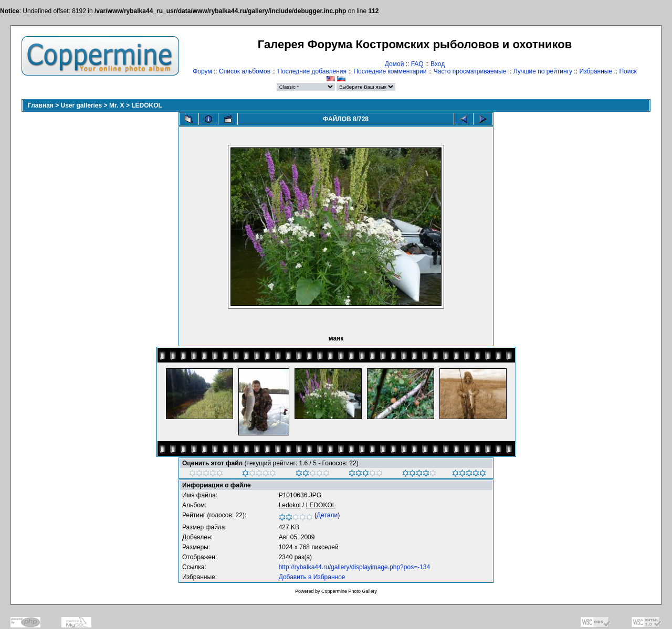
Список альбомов (245, 71)
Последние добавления (312, 71)
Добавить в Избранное (312, 577)
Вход (438, 64)
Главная (41, 105)
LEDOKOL (147, 105)
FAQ (417, 64)
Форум (202, 71)
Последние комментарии (390, 71)
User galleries (82, 105)
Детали (327, 515)
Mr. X (117, 105)
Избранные (596, 71)
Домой (395, 64)
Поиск (628, 71)
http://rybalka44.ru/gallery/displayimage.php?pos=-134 (355, 567)
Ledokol (290, 505)
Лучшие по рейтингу (543, 71)
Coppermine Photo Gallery (349, 591)
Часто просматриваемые (470, 71)
